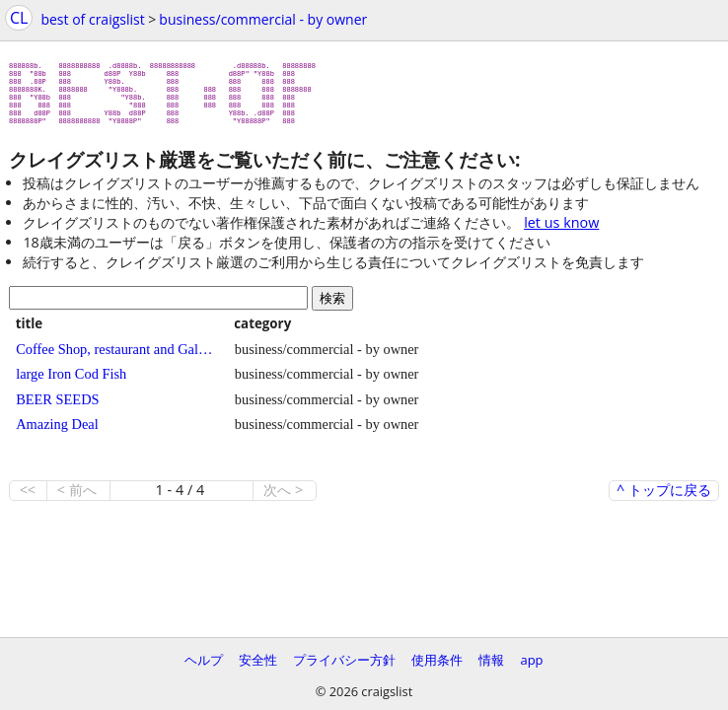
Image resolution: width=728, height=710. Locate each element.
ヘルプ (204, 660)
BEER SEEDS (57, 407)
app (531, 660)
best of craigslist (92, 19)
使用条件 (437, 660)
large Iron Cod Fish (71, 382)
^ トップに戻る (664, 498)
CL (19, 18)
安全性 (258, 660)
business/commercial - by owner (263, 19)
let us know (561, 230)
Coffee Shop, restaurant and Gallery (114, 357)
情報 (491, 660)
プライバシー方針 (344, 660)
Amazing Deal (57, 432)
